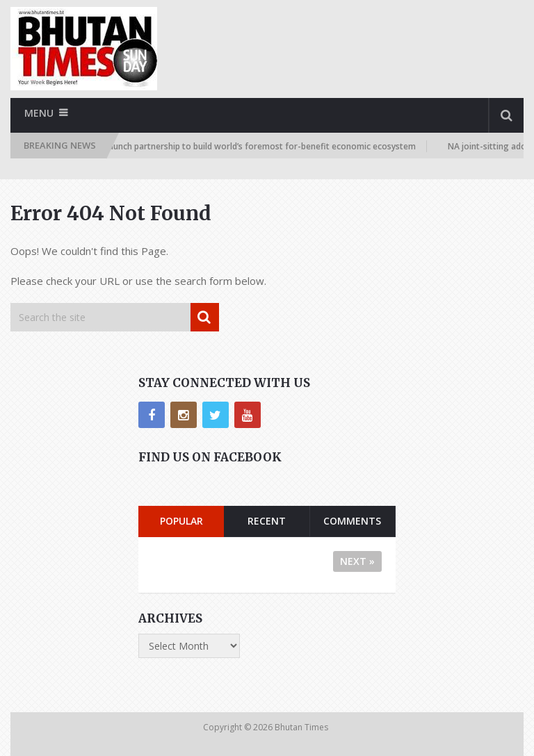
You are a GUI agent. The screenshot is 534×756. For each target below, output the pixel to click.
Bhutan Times (302, 727)
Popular (181, 521)
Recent (267, 521)
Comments (352, 521)
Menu (39, 113)
